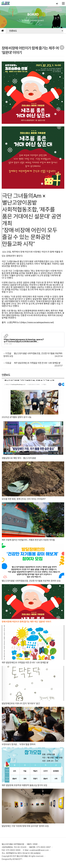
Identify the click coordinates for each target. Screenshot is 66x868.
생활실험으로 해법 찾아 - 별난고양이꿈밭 (20, 458)
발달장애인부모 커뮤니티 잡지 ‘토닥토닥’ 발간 (22, 707)
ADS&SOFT (17, 863)
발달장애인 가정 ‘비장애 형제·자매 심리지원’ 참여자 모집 (27, 830)
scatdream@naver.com (39, 854)
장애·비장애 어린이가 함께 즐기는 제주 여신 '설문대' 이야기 (28, 625)
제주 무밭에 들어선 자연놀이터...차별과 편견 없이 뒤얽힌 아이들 (30, 540)
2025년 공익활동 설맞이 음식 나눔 (17, 417)
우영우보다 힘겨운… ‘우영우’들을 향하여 (20, 748)
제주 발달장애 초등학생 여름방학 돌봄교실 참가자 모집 (26, 789)
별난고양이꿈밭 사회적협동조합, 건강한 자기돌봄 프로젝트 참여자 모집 (32, 582)
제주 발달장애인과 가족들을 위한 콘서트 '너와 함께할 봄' (27, 666)
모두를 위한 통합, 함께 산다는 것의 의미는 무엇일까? (25, 499)
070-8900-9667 (44, 851)
